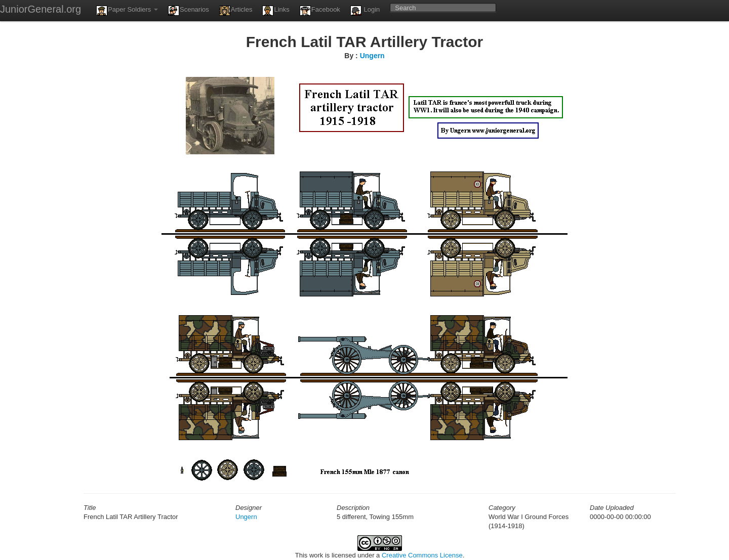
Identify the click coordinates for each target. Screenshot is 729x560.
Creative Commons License (422, 555)
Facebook (320, 11)
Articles (236, 11)
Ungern (372, 56)
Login (365, 11)
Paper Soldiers (127, 11)
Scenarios (189, 11)
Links (276, 11)
